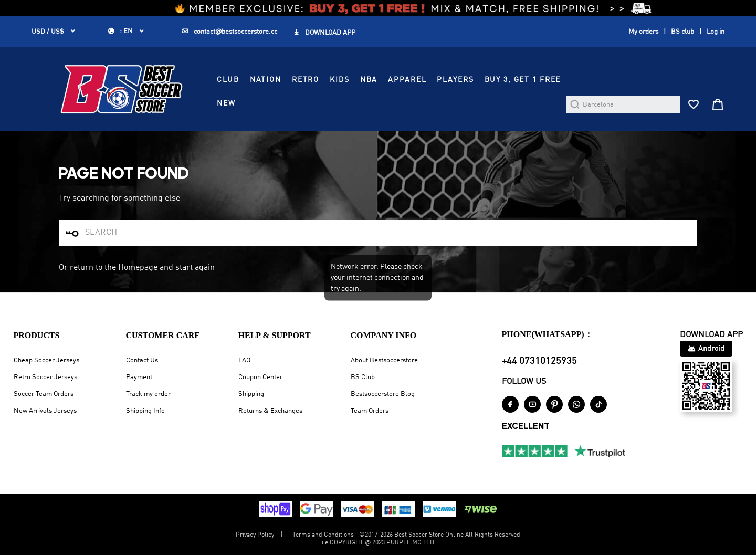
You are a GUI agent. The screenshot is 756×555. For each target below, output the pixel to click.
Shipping (251, 394)
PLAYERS (455, 80)
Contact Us (142, 360)
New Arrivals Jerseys (45, 411)
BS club (682, 32)
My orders (643, 32)
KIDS (339, 80)
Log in (716, 32)
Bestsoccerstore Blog (383, 394)
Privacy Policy (255, 535)
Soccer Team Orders (44, 394)
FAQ (244, 360)
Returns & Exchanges (270, 411)
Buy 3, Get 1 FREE (523, 80)
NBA (369, 80)
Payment (139, 377)
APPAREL (407, 80)
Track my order (148, 394)
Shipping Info (145, 411)
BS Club (363, 377)
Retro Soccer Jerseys (45, 377)
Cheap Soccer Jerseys (46, 360)
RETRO (306, 80)
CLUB (228, 80)
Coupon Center (260, 377)
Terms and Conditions (323, 535)
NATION (266, 80)
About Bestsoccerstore (384, 360)
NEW (226, 103)
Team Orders (370, 411)
